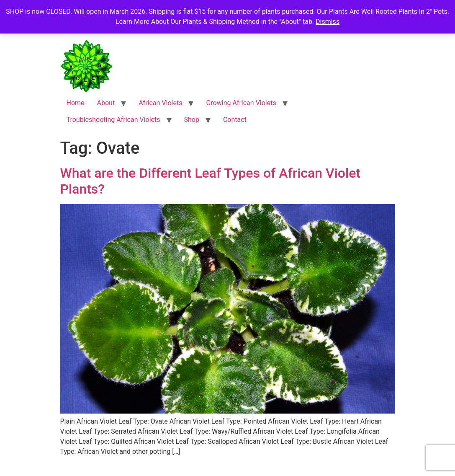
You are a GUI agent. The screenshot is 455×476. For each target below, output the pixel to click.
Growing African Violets (241, 103)
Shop (192, 120)
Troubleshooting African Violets (113, 120)
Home (76, 103)
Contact (235, 120)
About (106, 103)
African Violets (160, 103)
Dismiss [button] (328, 22)
